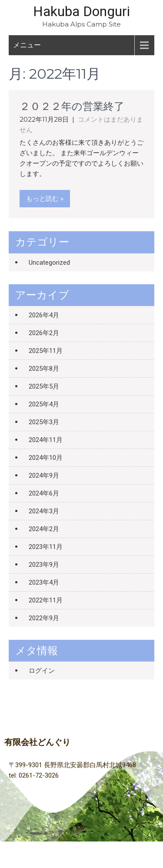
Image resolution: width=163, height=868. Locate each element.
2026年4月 (44, 315)
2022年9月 (44, 618)
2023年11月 (46, 547)
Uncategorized (49, 263)
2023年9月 (44, 565)
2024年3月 (44, 511)
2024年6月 (44, 493)
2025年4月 (44, 404)
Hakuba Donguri (81, 11)
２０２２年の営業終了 (72, 106)
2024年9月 (44, 476)
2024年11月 (46, 440)
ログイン (42, 671)
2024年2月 (44, 529)
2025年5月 (44, 386)
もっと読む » (45, 199)
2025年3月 (44, 422)
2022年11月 (46, 600)
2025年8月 (44, 369)
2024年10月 (46, 458)
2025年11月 (46, 351)
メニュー (27, 45)
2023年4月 (44, 582)
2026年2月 (44, 333)
